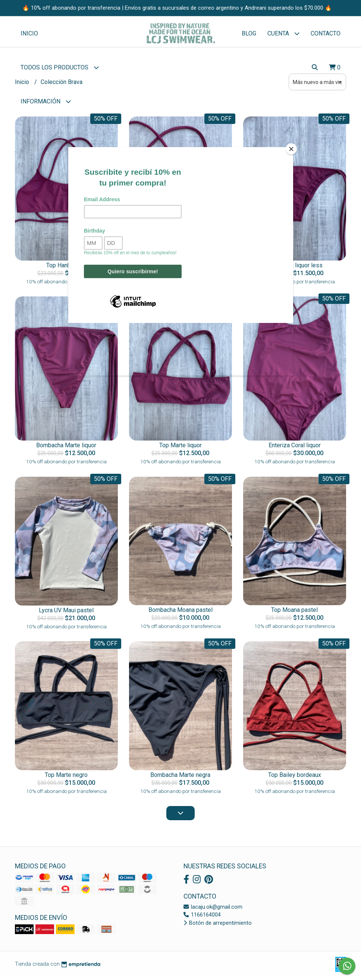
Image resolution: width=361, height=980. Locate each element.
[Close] (291, 149)
